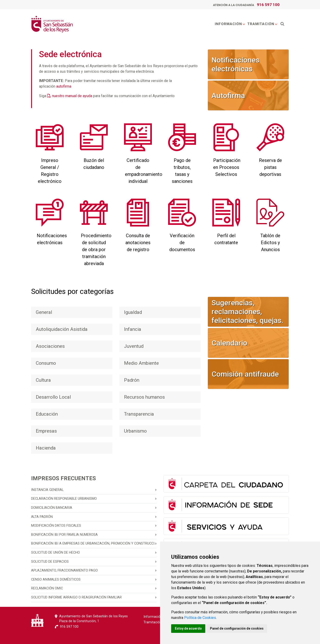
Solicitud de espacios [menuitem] (50, 562)
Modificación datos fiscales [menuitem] (56, 526)
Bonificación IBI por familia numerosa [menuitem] (64, 535)
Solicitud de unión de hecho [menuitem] (56, 553)
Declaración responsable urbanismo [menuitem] (64, 499)
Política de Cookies (200, 618)
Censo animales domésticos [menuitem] (56, 580)
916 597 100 (268, 5)
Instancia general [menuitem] (47, 490)
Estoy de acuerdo (188, 628)
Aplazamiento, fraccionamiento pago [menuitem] (64, 570)
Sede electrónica (70, 54)
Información (230, 24)
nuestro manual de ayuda (72, 96)
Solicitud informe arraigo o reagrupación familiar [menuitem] (76, 597)
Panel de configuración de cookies (237, 628)
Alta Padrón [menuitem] (42, 517)
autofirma (64, 86)
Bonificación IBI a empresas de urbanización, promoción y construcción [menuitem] (94, 544)
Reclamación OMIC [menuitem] (47, 588)
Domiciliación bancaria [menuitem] (52, 508)
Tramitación (263, 24)
